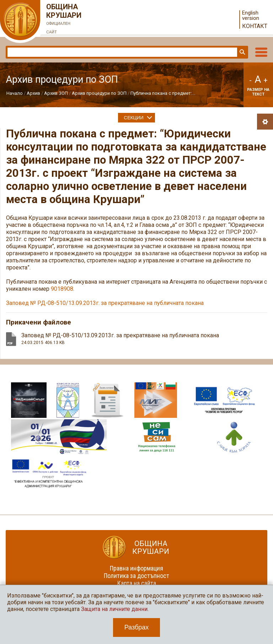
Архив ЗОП (56, 93)
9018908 (62, 289)
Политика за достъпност (136, 576)
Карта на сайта (137, 583)
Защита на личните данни (114, 609)
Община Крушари (64, 20)
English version (251, 16)
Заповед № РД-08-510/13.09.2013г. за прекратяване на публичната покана (105, 303)
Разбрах (137, 627)
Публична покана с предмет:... (163, 93)
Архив (33, 93)
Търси (242, 52)
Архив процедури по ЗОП (99, 93)
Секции (133, 118)
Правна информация (136, 568)
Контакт (255, 26)
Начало (15, 93)
